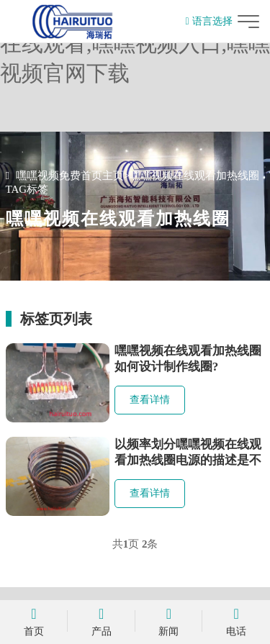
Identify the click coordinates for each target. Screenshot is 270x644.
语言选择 (208, 21)
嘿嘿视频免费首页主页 (70, 176)
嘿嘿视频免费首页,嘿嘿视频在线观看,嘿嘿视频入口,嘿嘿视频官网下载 (135, 44)
